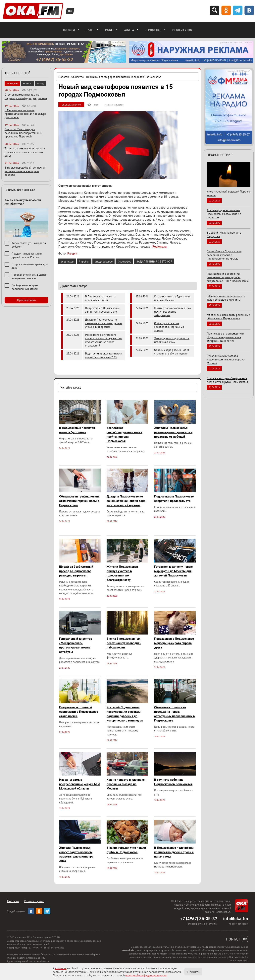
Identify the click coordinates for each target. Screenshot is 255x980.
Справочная (153, 30)
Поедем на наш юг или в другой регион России (27, 255)
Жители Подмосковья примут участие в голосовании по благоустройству (122, 573)
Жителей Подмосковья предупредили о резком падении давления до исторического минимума (125, 714)
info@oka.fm (236, 918)
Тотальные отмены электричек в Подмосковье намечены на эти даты (25, 152)
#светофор (124, 261)
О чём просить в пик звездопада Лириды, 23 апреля (169, 327)
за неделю (12, 83)
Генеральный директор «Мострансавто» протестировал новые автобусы (76, 645)
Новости (69, 30)
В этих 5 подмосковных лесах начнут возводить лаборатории (173, 311)
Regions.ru (159, 247)
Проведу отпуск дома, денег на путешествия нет (29, 276)
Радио (109, 30)
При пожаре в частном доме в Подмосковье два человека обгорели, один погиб (225, 337)
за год (40, 83)
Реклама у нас (182, 30)
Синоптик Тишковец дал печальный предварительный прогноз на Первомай (23, 133)
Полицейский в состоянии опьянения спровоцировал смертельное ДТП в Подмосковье (228, 277)
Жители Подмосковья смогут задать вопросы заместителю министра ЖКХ (76, 854)
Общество (77, 77)
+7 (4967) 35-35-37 (199, 918)
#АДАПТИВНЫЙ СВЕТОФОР (154, 261)
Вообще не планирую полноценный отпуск (25, 287)
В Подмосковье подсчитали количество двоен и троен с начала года (174, 852)
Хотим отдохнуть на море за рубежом (29, 245)
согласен (61, 968)
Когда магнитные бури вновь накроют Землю (172, 298)
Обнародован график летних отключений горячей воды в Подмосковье (79, 501)
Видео (90, 30)
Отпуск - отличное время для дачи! (30, 266)
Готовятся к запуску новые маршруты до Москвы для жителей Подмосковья (173, 571)
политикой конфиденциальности (146, 975)
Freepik (72, 254)
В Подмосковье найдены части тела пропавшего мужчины (226, 298)
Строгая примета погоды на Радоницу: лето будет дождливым (26, 96)
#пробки (84, 261)
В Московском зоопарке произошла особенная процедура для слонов (25, 113)
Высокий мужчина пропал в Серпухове (224, 234)
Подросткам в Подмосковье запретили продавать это (102, 310)
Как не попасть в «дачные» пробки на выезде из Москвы (126, 784)
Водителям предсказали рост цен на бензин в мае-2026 (103, 355)
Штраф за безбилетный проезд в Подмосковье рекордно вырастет (76, 571)
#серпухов (67, 261)
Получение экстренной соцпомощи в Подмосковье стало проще (79, 712)
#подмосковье (103, 261)
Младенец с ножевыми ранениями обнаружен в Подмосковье (228, 316)
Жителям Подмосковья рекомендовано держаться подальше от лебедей (173, 432)
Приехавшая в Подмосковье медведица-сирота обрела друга (174, 643)
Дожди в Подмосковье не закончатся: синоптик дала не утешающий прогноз (104, 323)
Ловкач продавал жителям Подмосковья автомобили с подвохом (224, 214)
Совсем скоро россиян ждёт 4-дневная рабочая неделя (172, 351)
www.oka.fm (129, 950)
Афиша (129, 30)
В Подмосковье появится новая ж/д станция (101, 298)
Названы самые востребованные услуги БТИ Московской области (79, 784)
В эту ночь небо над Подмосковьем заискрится (173, 782)
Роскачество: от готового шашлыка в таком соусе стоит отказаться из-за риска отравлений (103, 340)
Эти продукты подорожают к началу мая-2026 (172, 340)
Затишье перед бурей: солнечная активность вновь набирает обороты (25, 171)
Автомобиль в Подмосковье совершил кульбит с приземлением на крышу (224, 255)
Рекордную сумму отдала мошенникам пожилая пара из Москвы (226, 359)
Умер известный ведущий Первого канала (229, 193)
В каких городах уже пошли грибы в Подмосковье (126, 850)
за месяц (27, 83)
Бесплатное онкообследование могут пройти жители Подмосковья (124, 434)
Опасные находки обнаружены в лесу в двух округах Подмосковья (228, 380)
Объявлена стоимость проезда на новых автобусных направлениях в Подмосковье (174, 714)
